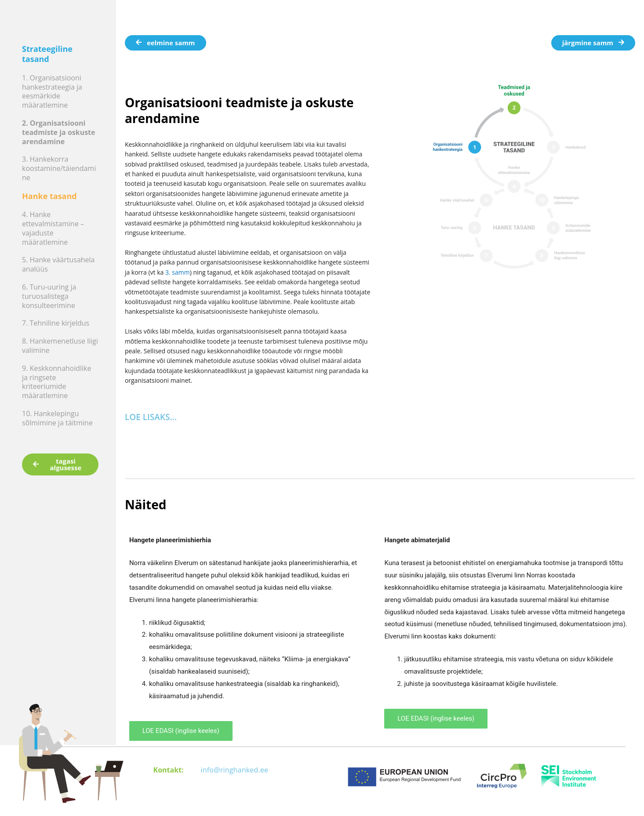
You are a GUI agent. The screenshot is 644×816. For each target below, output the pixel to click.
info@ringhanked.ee (235, 770)
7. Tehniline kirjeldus (56, 323)
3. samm (178, 272)
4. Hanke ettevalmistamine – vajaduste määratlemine (53, 228)
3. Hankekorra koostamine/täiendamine (59, 168)
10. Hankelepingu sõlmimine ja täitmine (57, 418)
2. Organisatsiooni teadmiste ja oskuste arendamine (59, 132)
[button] (248, 417)
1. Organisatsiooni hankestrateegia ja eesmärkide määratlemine (52, 91)
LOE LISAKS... (151, 417)
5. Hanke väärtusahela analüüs (58, 264)
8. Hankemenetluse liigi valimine (60, 346)
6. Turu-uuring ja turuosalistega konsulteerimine (49, 296)
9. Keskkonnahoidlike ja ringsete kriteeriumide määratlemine (57, 382)
